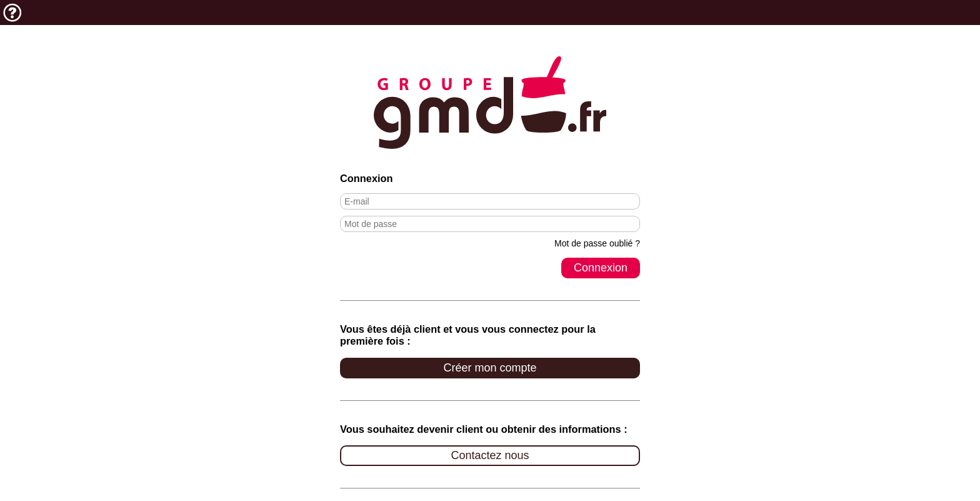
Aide (12, 13)
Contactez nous (490, 455)
